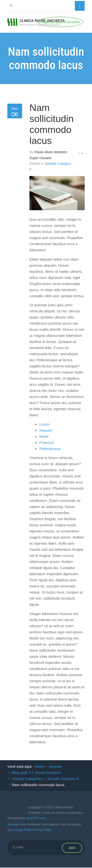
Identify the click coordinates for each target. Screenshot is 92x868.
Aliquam (46, 430)
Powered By (15, 811)
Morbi (44, 436)
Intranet (55, 766)
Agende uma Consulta (60, 22)
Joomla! (13, 824)
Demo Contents (48, 773)
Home (39, 766)
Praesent (47, 443)
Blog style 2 (21, 773)
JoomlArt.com (36, 818)
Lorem (45, 424)
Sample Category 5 (63, 779)
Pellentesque (50, 449)
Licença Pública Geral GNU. (32, 830)
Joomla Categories (27, 779)
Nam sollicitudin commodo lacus (52, 124)
